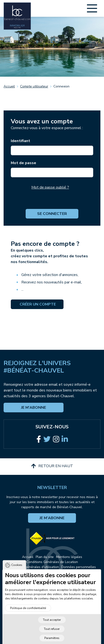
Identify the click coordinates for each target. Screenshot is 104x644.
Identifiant (20, 141)
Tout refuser (52, 632)
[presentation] (52, 200)
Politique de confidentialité (28, 612)
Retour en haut (52, 466)
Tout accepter (52, 623)
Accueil (9, 86)
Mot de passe (23, 163)
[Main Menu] (92, 8)
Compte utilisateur (34, 86)
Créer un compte (37, 304)
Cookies (17, 569)
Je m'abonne (34, 408)
